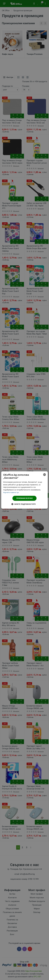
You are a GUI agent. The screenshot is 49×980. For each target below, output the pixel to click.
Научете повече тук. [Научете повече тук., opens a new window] (11, 492)
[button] (24, 504)
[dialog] (24, 490)
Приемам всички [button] (25, 498)
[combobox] (45, 475)
